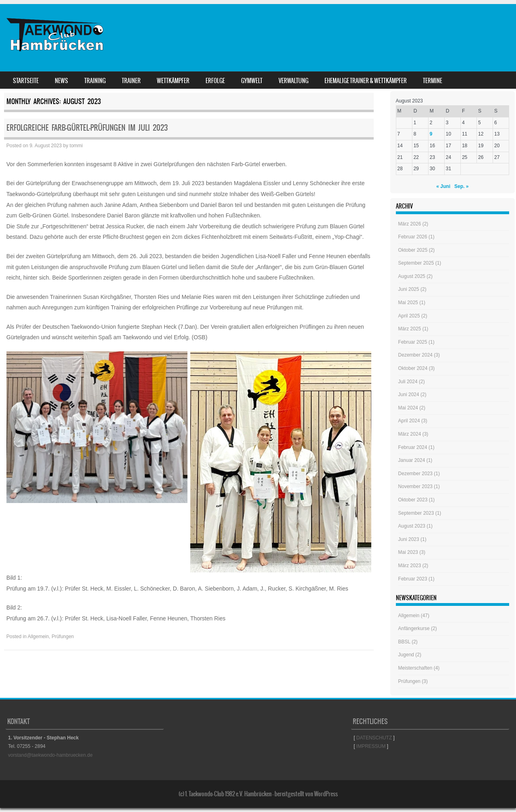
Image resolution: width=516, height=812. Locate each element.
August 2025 (412, 276)
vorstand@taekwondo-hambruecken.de (50, 755)
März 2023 (410, 566)
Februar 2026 (413, 237)
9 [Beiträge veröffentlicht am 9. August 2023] (431, 134)
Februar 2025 (413, 342)
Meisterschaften (415, 668)
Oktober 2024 (413, 368)
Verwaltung (293, 81)
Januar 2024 (412, 460)
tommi (76, 146)
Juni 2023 (409, 539)
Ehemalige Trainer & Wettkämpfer (366, 81)
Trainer (131, 81)
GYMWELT (252, 81)
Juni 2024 (409, 395)
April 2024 (409, 421)
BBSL (404, 642)
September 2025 (416, 263)
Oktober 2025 (413, 250)
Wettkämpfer (173, 81)
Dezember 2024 (415, 355)
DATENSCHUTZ (374, 738)
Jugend (406, 655)
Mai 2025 (408, 303)
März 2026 (410, 224)
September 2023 (416, 513)
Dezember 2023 (415, 474)
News (61, 81)
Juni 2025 (409, 289)
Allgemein (38, 637)
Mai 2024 (408, 408)
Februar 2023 (413, 579)
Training (95, 81)
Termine (433, 81)
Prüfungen (63, 637)
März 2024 (410, 434)
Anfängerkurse (414, 628)
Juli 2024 (408, 382)
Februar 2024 (413, 447)
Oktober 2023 (413, 500)
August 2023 (412, 526)
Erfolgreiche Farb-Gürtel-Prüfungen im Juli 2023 (87, 128)
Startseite (26, 81)
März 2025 (410, 329)
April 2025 (409, 316)
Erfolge (215, 81)
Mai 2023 (408, 552)
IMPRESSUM (371, 746)
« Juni (443, 186)
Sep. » (461, 186)
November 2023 (415, 486)
